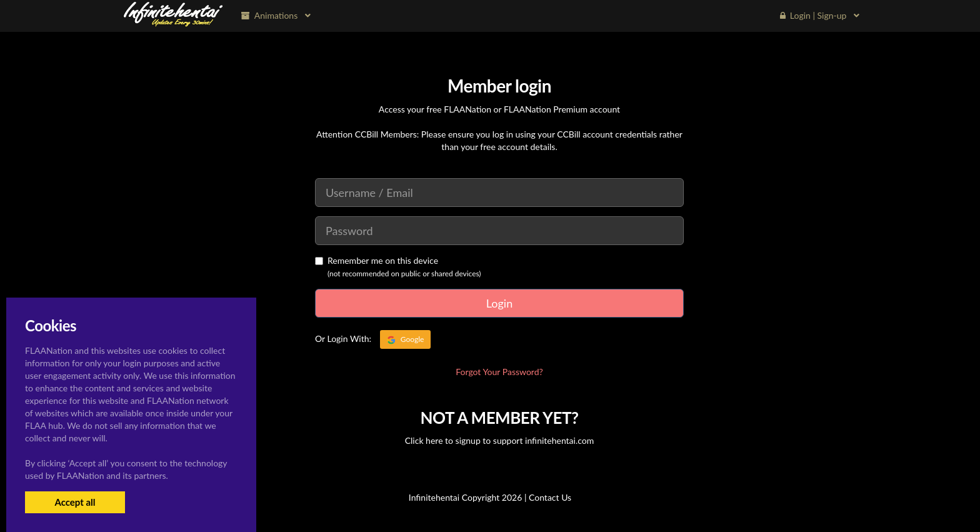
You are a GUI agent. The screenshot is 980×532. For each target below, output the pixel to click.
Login (499, 303)
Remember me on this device (377, 260)
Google (406, 339)
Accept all (75, 502)
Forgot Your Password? (499, 372)
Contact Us (550, 497)
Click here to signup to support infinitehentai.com (500, 440)
